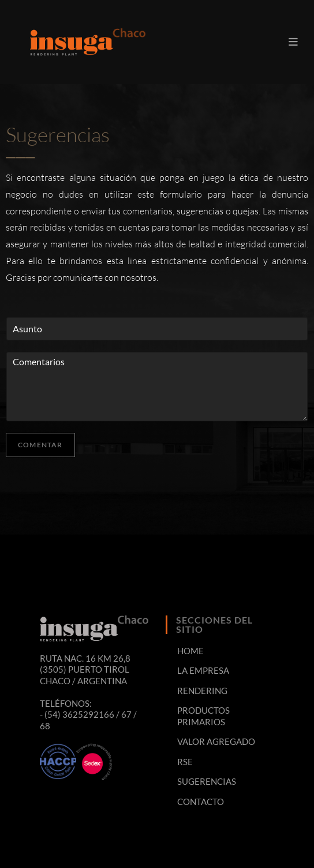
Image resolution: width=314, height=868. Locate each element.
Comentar (40, 445)
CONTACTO (201, 802)
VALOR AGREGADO (216, 741)
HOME (190, 651)
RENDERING (202, 691)
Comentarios (157, 387)
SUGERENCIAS (207, 781)
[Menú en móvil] (293, 42)
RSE (185, 762)
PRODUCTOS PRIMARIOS (203, 716)
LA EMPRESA (203, 670)
